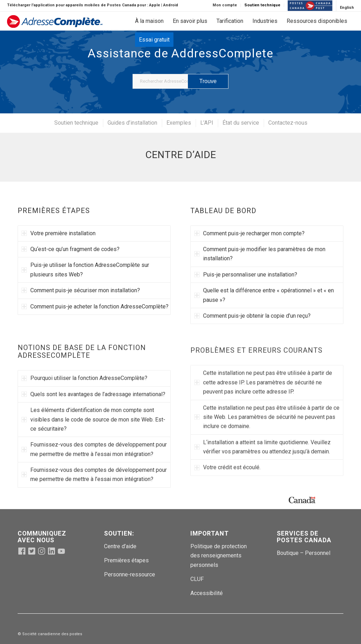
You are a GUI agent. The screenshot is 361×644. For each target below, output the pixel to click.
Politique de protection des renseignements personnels (219, 556)
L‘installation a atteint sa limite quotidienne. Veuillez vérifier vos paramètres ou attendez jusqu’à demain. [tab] (262, 476)
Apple (155, 5)
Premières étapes (126, 560)
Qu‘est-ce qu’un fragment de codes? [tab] (71, 251)
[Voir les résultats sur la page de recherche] (208, 81)
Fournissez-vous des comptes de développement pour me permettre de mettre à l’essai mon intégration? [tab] (94, 468)
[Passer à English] (347, 8)
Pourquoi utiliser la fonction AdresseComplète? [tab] (84, 397)
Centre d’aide (120, 546)
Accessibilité (207, 593)
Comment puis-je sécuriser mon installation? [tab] (81, 292)
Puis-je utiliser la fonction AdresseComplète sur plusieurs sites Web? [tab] (85, 271)
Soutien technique (262, 5)
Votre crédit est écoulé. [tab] (227, 497)
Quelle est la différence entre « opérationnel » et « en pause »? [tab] (264, 299)
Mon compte (225, 5)
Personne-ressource (130, 574)
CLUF (197, 579)
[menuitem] (225, 5)
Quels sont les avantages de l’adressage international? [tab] (93, 413)
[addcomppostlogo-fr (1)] (55, 23)
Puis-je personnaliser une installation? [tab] (246, 278)
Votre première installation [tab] (59, 235)
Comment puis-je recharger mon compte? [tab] (249, 237)
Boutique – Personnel (304, 553)
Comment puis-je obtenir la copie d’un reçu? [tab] (252, 320)
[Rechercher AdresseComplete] (180, 81)
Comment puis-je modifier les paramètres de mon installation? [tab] (260, 258)
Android (171, 5)
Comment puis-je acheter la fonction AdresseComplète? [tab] (95, 308)
